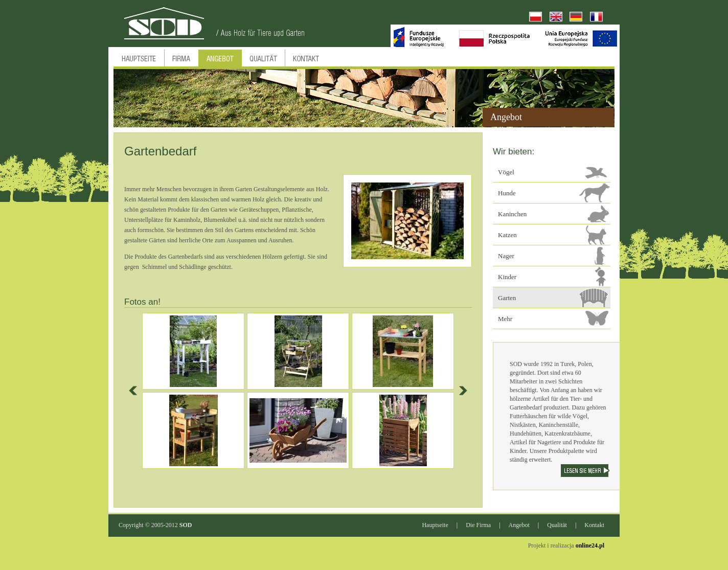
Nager (506, 256)
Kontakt (594, 525)
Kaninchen (512, 214)
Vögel (506, 172)
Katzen (507, 235)
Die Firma (478, 525)
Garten (507, 298)
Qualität (557, 525)
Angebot (519, 525)
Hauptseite (435, 525)
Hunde (507, 193)
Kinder (507, 277)
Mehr (505, 319)
